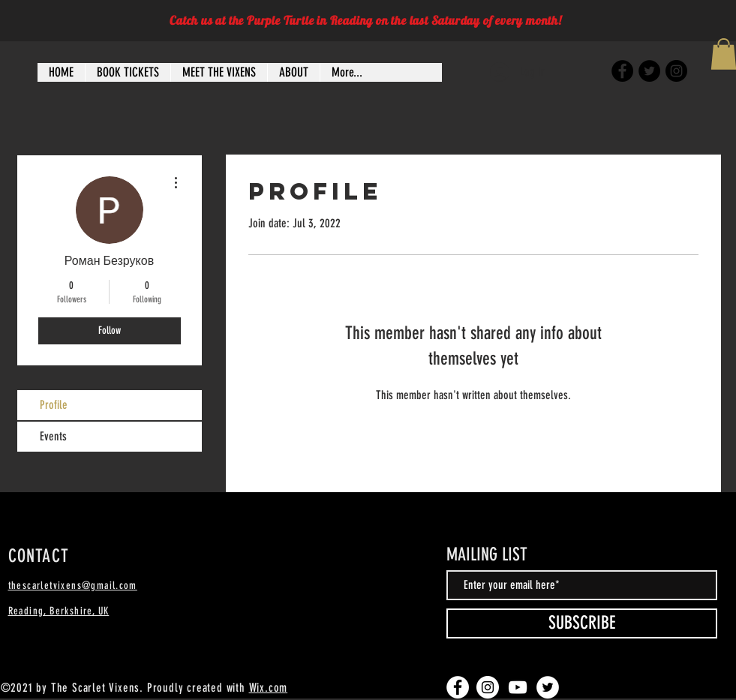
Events (53, 436)
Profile (54, 405)
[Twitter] (649, 71)
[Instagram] (676, 71)
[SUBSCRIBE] (582, 623)
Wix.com (269, 688)
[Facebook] (622, 71)
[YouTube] (518, 687)
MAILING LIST (487, 554)
